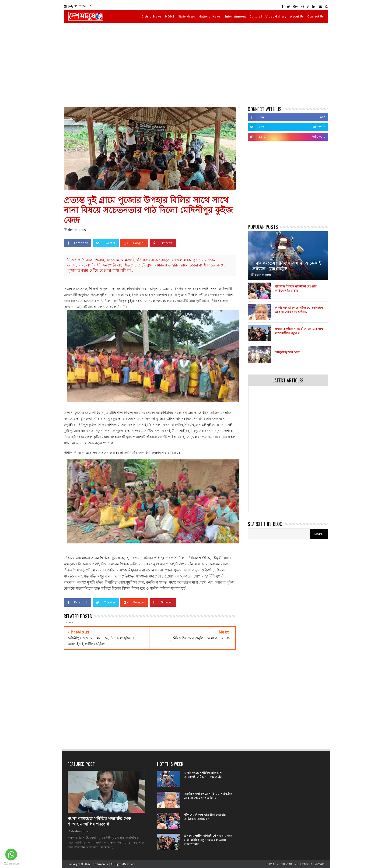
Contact (319, 864)
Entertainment (235, 16)
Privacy (303, 864)
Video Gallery (276, 16)
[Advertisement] (196, 65)
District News (152, 16)
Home (270, 864)
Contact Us (315, 16)
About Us (297, 16)
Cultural (256, 16)
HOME (170, 16)
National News (210, 16)
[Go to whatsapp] (11, 854)
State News (186, 16)
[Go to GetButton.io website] (11, 863)
